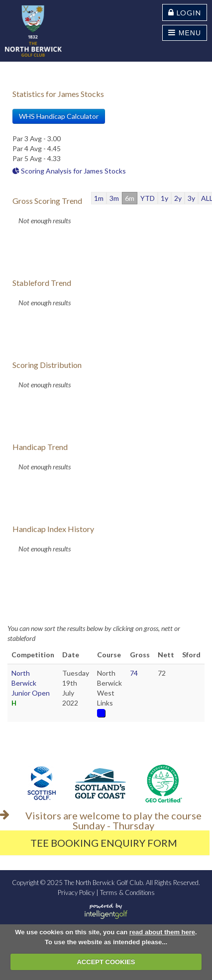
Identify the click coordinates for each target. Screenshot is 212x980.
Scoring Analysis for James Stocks (69, 171)
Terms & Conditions (127, 892)
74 (134, 673)
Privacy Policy (76, 892)
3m (114, 198)
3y (191, 198)
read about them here (162, 932)
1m (99, 198)
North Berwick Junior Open (31, 683)
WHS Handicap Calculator (59, 116)
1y (164, 198)
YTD (148, 198)
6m (130, 198)
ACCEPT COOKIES (106, 962)
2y (178, 198)
